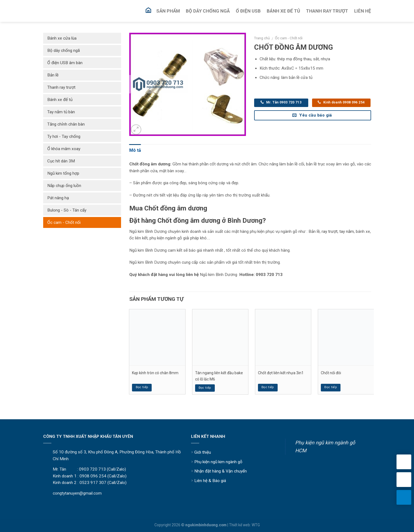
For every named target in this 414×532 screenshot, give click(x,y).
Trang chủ (262, 38)
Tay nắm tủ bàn (61, 112)
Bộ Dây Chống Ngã (208, 11)
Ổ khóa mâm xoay (64, 149)
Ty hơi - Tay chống (64, 136)
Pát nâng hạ (58, 198)
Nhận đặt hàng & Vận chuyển (221, 471)
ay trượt (330, 231)
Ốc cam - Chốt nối (289, 38)
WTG (256, 525)
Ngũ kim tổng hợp (63, 173)
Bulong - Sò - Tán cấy (67, 210)
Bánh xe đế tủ (60, 100)
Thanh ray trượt (61, 87)
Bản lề (53, 75)
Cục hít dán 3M (61, 161)
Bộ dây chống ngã (64, 50)
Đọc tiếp (142, 387)
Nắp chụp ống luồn (64, 186)
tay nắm (347, 231)
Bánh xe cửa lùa (62, 38)
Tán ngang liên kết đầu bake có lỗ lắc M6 (219, 376)
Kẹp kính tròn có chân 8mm (155, 373)
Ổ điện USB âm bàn (65, 63)
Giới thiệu (203, 452)
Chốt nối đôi (331, 373)
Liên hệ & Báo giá (210, 481)
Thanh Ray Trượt (327, 11)
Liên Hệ (363, 11)
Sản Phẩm (168, 11)
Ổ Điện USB (248, 11)
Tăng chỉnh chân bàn (66, 124)
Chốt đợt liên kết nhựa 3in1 (281, 373)
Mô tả (135, 150)
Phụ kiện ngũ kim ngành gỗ (218, 462)
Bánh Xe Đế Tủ (283, 11)
